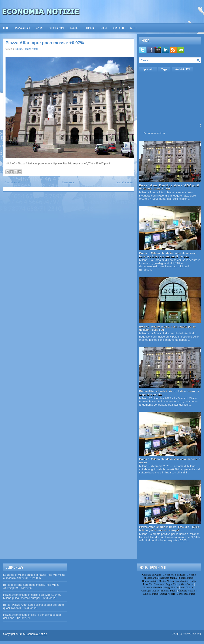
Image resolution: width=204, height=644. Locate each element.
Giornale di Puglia (152, 575)
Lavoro (74, 28)
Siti (135, 26)
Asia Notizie (182, 581)
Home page (69, 182)
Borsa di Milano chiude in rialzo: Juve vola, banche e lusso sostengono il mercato (167, 255)
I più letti (148, 69)
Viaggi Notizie (171, 587)
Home (6, 28)
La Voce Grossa (186, 584)
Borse (19, 49)
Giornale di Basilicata (174, 575)
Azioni (40, 28)
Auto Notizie (187, 587)
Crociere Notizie (187, 591)
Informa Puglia (169, 591)
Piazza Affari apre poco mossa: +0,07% (45, 43)
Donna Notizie (149, 581)
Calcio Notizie (150, 594)
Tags (164, 69)
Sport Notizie (186, 578)
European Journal (168, 578)
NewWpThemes (191, 634)
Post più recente (13, 182)
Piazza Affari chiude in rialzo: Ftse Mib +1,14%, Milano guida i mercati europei (170, 529)
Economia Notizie (154, 133)
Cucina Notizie (167, 594)
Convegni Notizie (150, 591)
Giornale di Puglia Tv (165, 584)
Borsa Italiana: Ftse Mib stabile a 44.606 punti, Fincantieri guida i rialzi (169, 187)
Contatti (118, 28)
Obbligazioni (57, 28)
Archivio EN (182, 69)
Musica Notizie (167, 581)
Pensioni (90, 28)
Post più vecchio (124, 182)
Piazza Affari (23, 28)
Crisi (104, 28)
